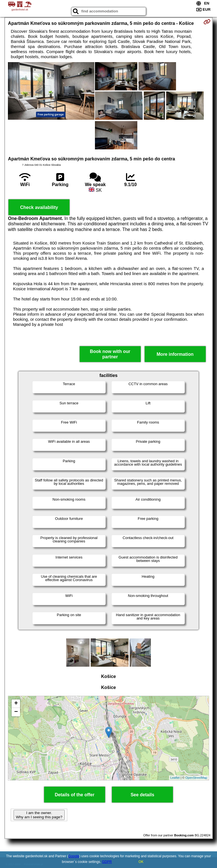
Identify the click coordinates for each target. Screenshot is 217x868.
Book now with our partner (110, 354)
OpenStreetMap (196, 778)
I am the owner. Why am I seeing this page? (39, 815)
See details (142, 795)
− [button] (16, 712)
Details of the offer (75, 795)
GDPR (107, 862)
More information (175, 354)
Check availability (39, 207)
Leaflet (175, 778)
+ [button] (16, 704)
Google (74, 856)
